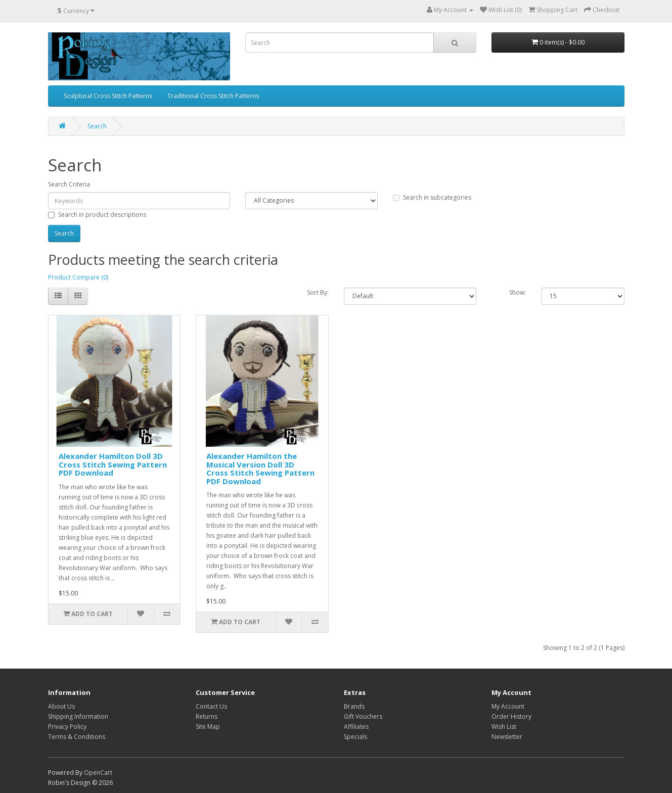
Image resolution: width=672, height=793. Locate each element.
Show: (518, 292)
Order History (511, 716)
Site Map (208, 727)
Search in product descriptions (97, 215)
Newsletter (507, 737)
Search (97, 126)
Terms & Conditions (77, 737)
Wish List (504, 727)
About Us (61, 706)
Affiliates (356, 727)
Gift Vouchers (363, 716)
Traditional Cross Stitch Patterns (213, 96)
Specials (355, 737)
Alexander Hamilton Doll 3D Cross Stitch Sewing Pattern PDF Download (113, 464)
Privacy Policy (67, 727)
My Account (508, 706)
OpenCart (98, 773)
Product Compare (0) (78, 277)
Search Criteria (69, 184)
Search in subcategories (432, 197)
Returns (207, 716)
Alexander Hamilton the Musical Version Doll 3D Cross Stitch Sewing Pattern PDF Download (260, 469)
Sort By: (318, 292)
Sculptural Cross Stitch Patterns (108, 96)
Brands (354, 706)
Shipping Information (78, 716)
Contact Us (211, 706)
